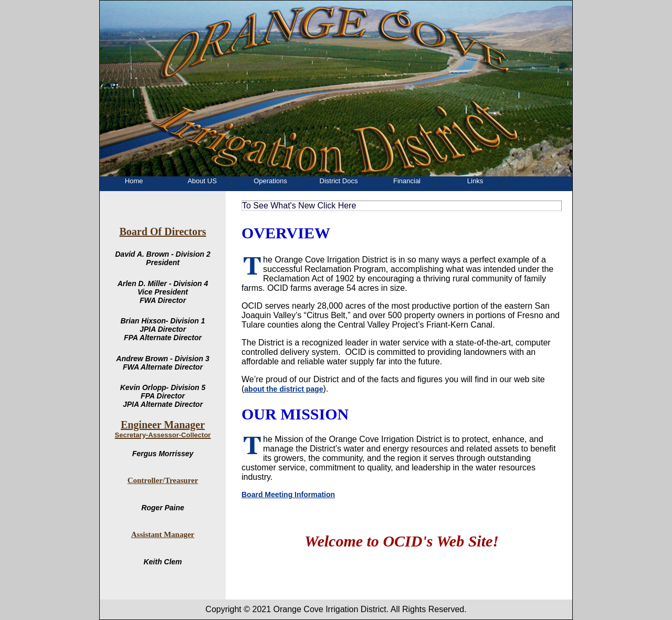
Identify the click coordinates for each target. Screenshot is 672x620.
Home (134, 181)
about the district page (283, 389)
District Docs (339, 181)
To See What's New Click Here (299, 206)
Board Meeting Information (288, 495)
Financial (407, 181)
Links (475, 181)
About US (202, 181)
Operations (270, 181)
